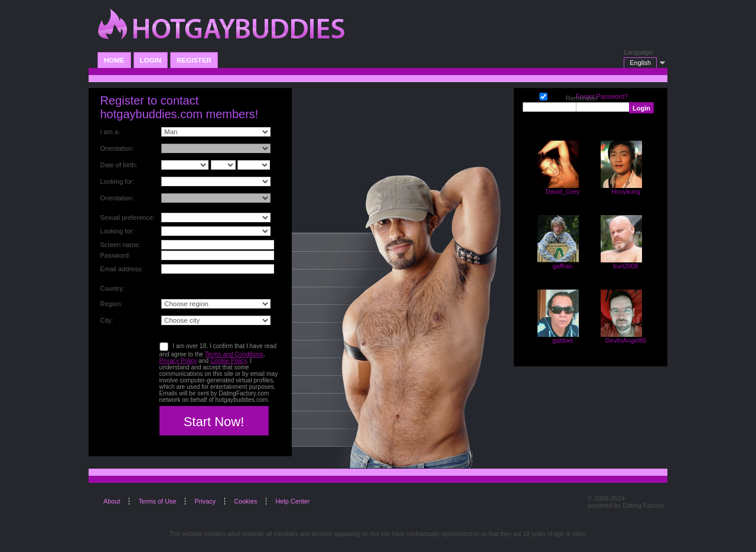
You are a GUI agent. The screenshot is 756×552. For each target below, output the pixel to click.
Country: (113, 288)
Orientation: (117, 148)
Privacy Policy (178, 361)
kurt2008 (625, 266)
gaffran (563, 266)
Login (151, 60)
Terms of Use (157, 501)
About (112, 501)
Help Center (292, 501)
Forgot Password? (602, 96)
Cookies (245, 501)
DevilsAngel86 (626, 340)
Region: (112, 304)
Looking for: (117, 181)
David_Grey (563, 191)
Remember (543, 95)
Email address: (122, 269)
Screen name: (120, 245)
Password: (115, 255)
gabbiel (563, 340)
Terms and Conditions (234, 354)
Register (194, 60)
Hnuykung (626, 191)
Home (114, 60)
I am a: (110, 132)
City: (107, 320)
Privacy (205, 501)
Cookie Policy (228, 361)
